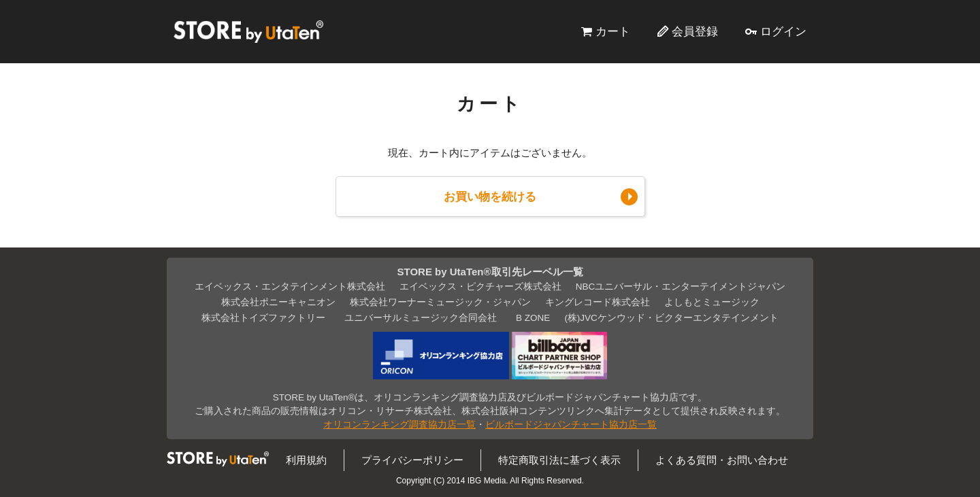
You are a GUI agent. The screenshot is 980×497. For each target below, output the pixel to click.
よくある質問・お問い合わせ (722, 460)
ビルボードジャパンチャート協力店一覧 (571, 425)
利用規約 (306, 460)
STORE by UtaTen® (248, 31)
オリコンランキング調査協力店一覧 (399, 425)
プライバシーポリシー (412, 460)
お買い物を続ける (490, 196)
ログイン (783, 31)
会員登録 (695, 31)
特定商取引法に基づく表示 (559, 460)
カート (613, 31)
